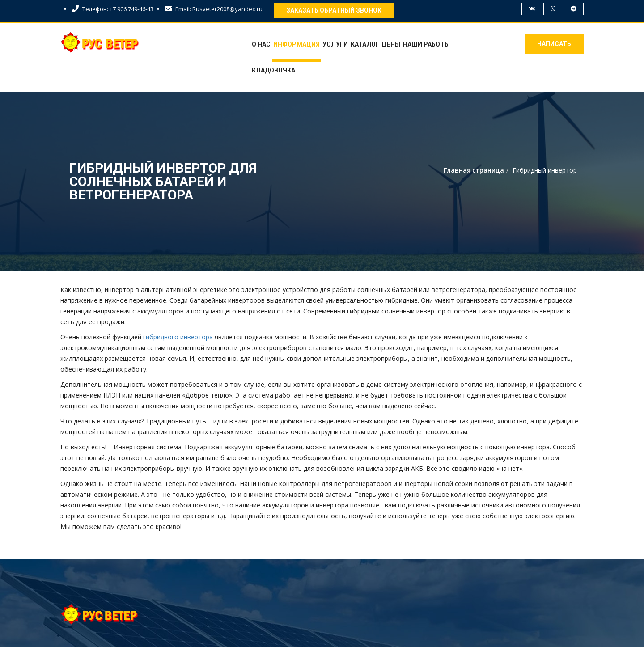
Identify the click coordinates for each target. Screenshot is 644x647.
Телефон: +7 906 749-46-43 (112, 9)
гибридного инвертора (178, 337)
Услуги (335, 44)
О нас (261, 44)
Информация (297, 44)
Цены (391, 44)
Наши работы (426, 44)
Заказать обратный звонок (334, 10)
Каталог (365, 44)
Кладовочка (273, 70)
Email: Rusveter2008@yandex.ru (214, 9)
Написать (554, 44)
